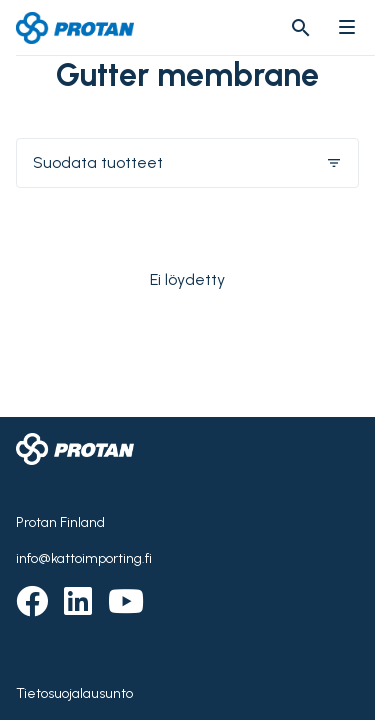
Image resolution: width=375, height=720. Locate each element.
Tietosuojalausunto (74, 693)
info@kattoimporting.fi (84, 558)
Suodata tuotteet (187, 162)
